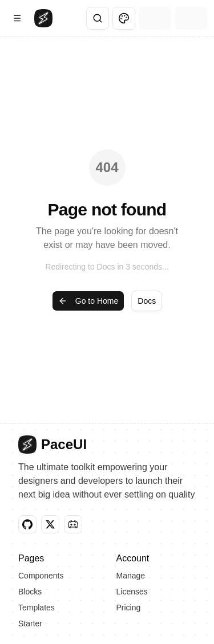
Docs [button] (147, 301)
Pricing (129, 608)
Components (41, 576)
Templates (37, 608)
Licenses (132, 592)
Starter (30, 623)
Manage (131, 576)
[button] (27, 524)
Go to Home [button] (88, 301)
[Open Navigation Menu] (17, 18)
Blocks (30, 592)
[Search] (98, 18)
